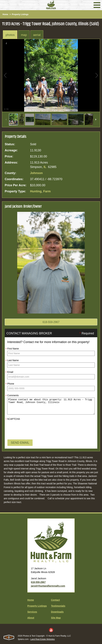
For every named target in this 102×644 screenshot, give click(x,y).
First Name (12, 349)
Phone (10, 384)
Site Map (56, 618)
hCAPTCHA (13, 419)
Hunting (36, 191)
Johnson (36, 173)
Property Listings (20, 14)
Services (32, 612)
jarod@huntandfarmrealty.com (48, 586)
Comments (12, 396)
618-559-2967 (51, 322)
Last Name (12, 360)
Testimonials (58, 606)
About (31, 618)
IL (45, 167)
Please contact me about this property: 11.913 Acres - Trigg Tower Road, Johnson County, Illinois (51, 406)
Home (5, 14)
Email (9, 372)
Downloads (57, 612)
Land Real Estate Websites (43, 639)
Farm (47, 191)
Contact (55, 600)
